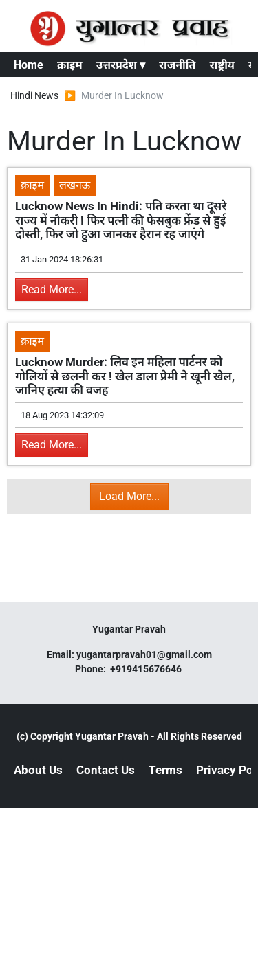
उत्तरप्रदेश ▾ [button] (121, 65)
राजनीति (178, 65)
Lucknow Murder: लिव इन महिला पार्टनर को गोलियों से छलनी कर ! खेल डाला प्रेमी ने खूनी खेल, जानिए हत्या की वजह (125, 376)
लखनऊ (75, 185)
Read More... (52, 289)
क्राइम (70, 65)
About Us (38, 770)
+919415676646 (147, 669)
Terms (165, 770)
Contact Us (106, 770)
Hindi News (34, 95)
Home (29, 65)
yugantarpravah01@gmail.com (144, 654)
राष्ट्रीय (222, 65)
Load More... (129, 496)
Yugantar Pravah (112, 736)
